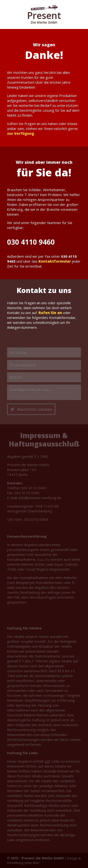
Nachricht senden (31, 409)
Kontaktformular (55, 261)
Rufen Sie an (50, 313)
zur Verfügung (21, 133)
